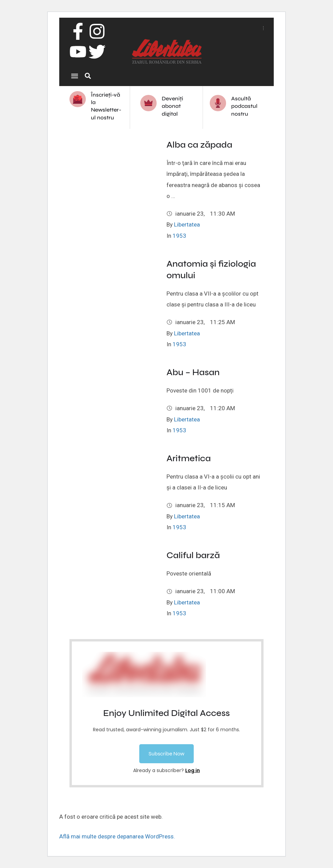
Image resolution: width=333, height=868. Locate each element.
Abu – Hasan (193, 372)
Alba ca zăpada (199, 145)
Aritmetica (189, 458)
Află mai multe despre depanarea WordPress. (117, 836)
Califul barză (193, 555)
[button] (166, 754)
